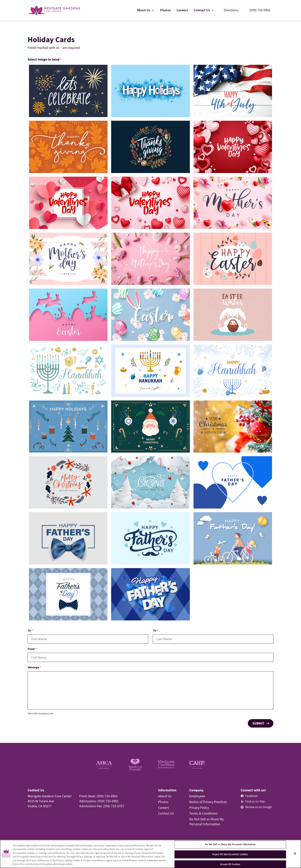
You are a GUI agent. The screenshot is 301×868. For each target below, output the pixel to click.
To (30, 630)
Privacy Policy (199, 808)
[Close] (295, 853)
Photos (163, 802)
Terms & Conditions (203, 813)
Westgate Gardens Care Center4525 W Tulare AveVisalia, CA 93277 (50, 801)
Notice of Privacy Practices (208, 802)
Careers (164, 808)
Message (34, 667)
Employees (197, 796)
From (32, 649)
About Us (165, 796)
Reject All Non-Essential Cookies (230, 854)
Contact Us (166, 813)
